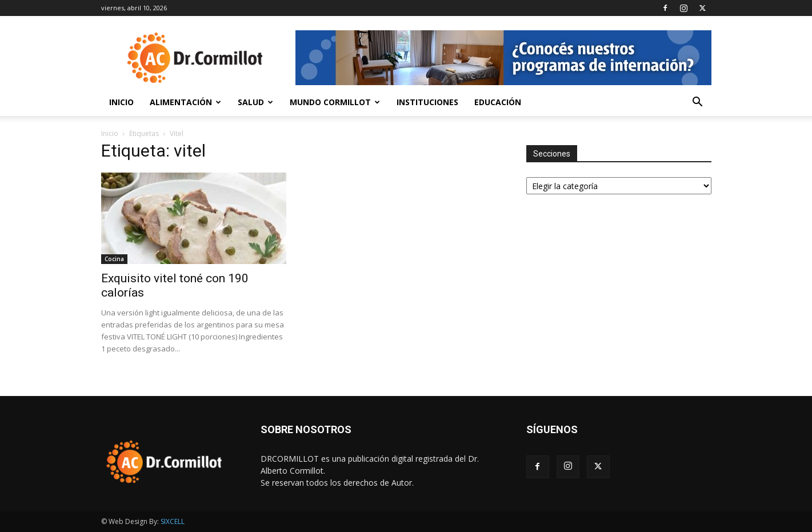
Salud (255, 102)
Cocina (114, 259)
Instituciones (427, 102)
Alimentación (185, 102)
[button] (698, 103)
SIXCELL (173, 521)
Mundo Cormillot (335, 102)
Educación (498, 102)
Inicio (121, 102)
